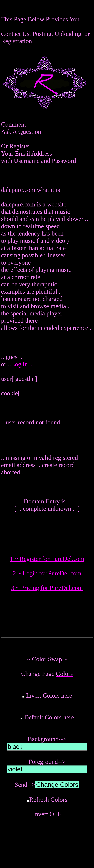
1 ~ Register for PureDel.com (47, 559)
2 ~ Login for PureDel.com (47, 573)
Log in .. (22, 364)
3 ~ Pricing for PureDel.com (47, 588)
